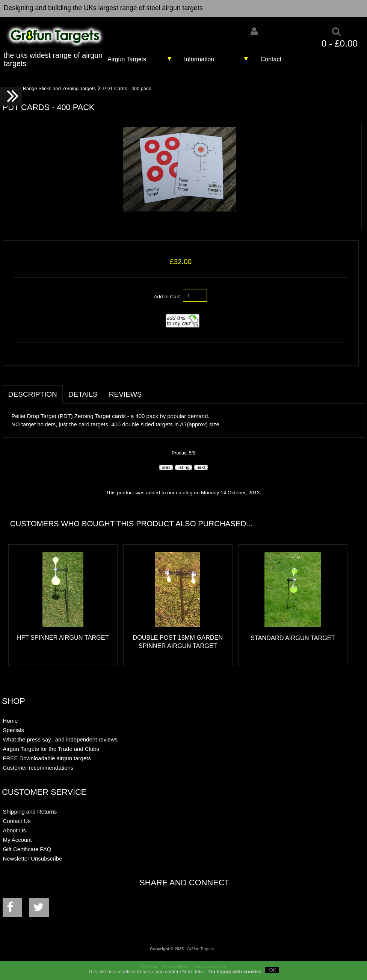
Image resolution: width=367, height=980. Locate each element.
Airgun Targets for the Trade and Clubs (51, 749)
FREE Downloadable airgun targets (47, 758)
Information (199, 59)
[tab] (153, 390)
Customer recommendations (38, 768)
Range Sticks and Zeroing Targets (59, 88)
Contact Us (17, 821)
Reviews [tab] (125, 394)
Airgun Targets (127, 59)
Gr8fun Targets (200, 949)
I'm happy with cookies (235, 974)
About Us (14, 830)
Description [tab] (33, 394)
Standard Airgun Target (293, 638)
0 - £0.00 (340, 43)
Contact (271, 59)
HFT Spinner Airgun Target (63, 637)
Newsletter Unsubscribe (32, 858)
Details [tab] (83, 394)
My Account (17, 840)
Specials (13, 730)
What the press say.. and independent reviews (60, 739)
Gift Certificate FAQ (27, 849)
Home (10, 721)
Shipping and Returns (30, 812)
